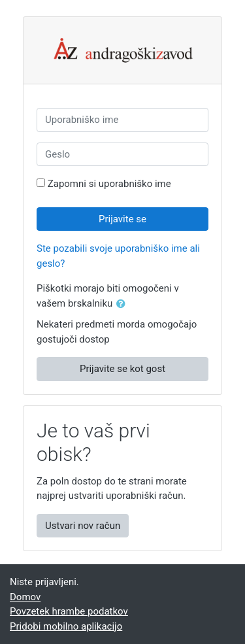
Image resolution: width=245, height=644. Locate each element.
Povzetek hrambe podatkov (69, 611)
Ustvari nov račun (83, 526)
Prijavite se (122, 219)
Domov (25, 597)
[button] (123, 304)
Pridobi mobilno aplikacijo (66, 626)
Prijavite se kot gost (122, 369)
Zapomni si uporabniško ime (109, 184)
